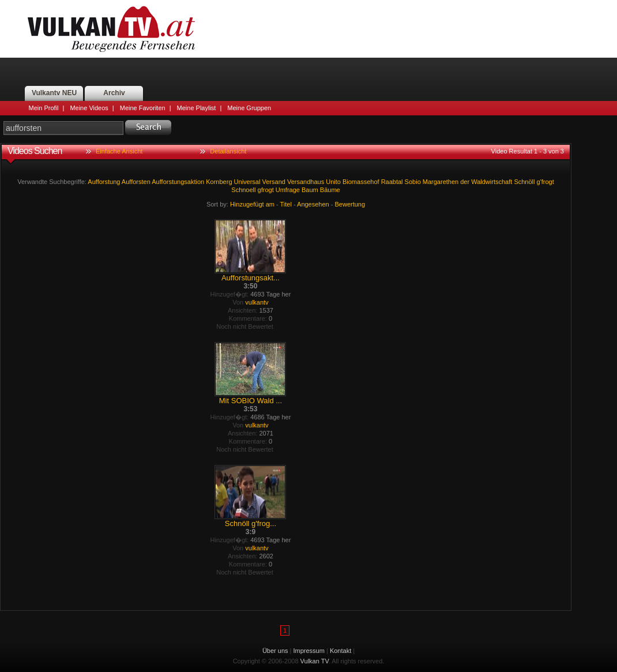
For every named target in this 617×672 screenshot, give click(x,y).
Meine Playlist (197, 108)
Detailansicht (228, 151)
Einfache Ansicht (119, 151)
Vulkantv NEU (54, 93)
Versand (274, 182)
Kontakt (341, 651)
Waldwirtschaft (492, 182)
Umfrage (288, 190)
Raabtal (392, 182)
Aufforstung (104, 182)
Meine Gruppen (249, 108)
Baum (310, 190)
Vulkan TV (111, 29)
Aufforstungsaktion (178, 182)
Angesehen (313, 204)
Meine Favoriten (143, 108)
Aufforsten (136, 182)
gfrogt (266, 190)
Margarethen (441, 182)
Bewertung (350, 204)
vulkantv (257, 302)
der (465, 182)
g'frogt (545, 182)
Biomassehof (361, 182)
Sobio (413, 182)
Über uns (275, 651)
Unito (333, 182)
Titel (286, 204)
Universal (247, 182)
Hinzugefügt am (252, 204)
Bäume (330, 190)
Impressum (309, 651)
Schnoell (243, 190)
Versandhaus (306, 182)
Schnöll (524, 182)
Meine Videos (89, 108)
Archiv (114, 93)
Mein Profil (44, 108)
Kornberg (219, 182)
